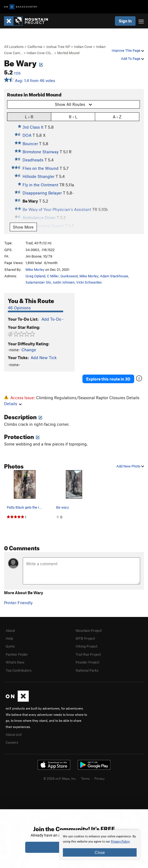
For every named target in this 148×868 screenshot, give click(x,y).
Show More (23, 227)
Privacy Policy (120, 842)
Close (100, 852)
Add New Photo (130, 466)
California (35, 47)
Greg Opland (35, 276)
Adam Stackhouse (114, 276)
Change (29, 350)
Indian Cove (83, 47)
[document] (100, 845)
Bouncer (30, 144)
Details (13, 404)
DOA (27, 135)
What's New (15, 662)
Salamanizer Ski (38, 282)
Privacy (99, 778)
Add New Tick (44, 357)
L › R (29, 117)
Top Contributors (19, 670)
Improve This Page (128, 50)
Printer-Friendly (18, 603)
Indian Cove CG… (40, 53)
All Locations (14, 47)
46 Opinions (19, 308)
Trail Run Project (88, 654)
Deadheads (33, 160)
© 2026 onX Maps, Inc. (60, 778)
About (10, 630)
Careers (12, 742)
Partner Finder (17, 654)
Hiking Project (86, 646)
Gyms (10, 646)
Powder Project (87, 662)
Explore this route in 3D (108, 379)
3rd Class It (33, 127)
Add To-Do (51, 319)
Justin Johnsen (64, 282)
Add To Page (132, 58)
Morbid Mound (68, 53)
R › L (73, 117)
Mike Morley (35, 269)
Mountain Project (89, 630)
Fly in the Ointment (40, 185)
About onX (14, 734)
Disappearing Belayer (42, 193)
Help (9, 638)
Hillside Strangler (38, 176)
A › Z (117, 117)
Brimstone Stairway (41, 152)
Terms (85, 778)
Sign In (125, 21)
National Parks (87, 670)
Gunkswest (69, 276)
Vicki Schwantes (89, 282)
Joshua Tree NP (58, 47)
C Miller (53, 276)
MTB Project (85, 638)
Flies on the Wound (41, 168)
